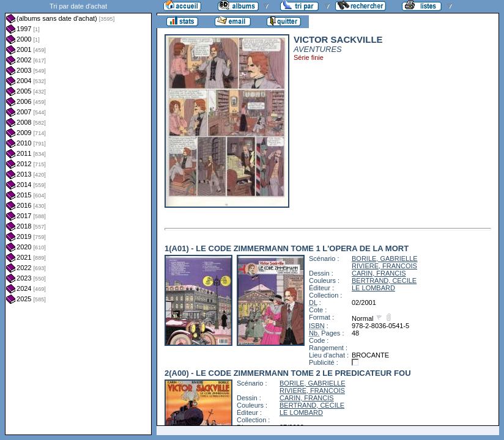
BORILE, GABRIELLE (385, 258)
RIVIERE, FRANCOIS (384, 266)
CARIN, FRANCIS (379, 273)
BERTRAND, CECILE (384, 280)
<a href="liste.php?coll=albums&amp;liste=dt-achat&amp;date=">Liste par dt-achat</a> (78, 218)
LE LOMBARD (373, 288)
